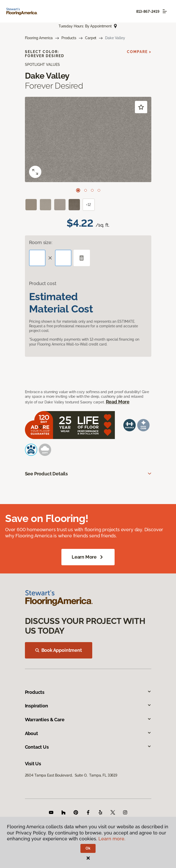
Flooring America (39, 38)
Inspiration (88, 706)
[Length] (37, 258)
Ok (88, 848)
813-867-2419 (148, 12)
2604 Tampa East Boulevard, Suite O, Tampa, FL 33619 (71, 775)
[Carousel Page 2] (86, 190)
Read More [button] (118, 402)
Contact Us (88, 747)
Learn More (88, 557)
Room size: (41, 242)
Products (69, 38)
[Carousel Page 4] (99, 190)
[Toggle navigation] (165, 11)
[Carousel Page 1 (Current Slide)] (78, 190)
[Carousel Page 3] (92, 190)
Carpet (91, 38)
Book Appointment (59, 650)
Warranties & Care (88, 720)
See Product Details (47, 474)
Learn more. (112, 839)
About (88, 733)
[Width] (63, 258)
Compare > (139, 52)
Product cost (43, 283)
